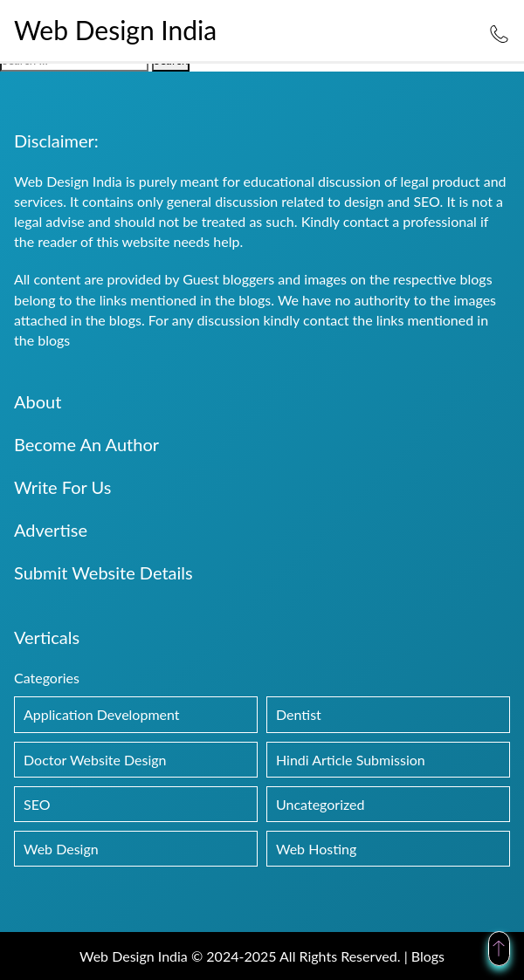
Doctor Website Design (95, 760)
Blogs (428, 956)
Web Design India (115, 30)
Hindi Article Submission (351, 760)
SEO (37, 804)
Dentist (299, 714)
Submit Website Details (103, 572)
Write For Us (62, 487)
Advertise (51, 530)
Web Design (61, 849)
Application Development (102, 714)
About (38, 401)
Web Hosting (316, 849)
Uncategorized (321, 804)
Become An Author (86, 444)
